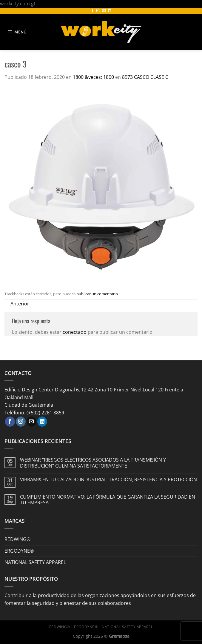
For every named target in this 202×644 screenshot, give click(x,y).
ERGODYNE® (19, 551)
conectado (75, 332)
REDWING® (17, 539)
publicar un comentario (97, 294)
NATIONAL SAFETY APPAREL (35, 562)
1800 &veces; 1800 (93, 77)
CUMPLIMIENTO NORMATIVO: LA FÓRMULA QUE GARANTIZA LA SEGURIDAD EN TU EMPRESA (108, 500)
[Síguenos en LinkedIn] (110, 11)
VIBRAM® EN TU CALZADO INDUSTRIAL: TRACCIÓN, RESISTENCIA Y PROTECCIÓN (108, 480)
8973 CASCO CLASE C (145, 77)
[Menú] (18, 32)
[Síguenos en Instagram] (98, 11)
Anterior (17, 304)
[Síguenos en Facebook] (92, 11)
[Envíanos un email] (104, 11)
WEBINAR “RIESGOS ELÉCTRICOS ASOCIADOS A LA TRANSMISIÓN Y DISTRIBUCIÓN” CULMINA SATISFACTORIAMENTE (93, 463)
